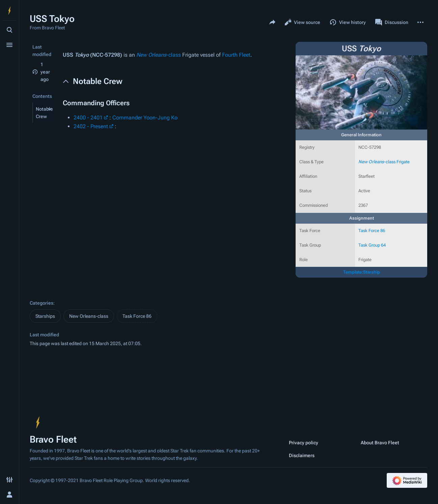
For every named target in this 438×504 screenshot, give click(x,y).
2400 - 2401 (88, 118)
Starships (45, 316)
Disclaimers (302, 455)
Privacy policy (304, 443)
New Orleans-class (89, 316)
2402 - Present (91, 126)
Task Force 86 (372, 231)
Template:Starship (362, 272)
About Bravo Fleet (380, 443)
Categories (42, 303)
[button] (38, 113)
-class (159, 55)
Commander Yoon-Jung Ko (145, 118)
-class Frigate (384, 162)
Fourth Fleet (236, 55)
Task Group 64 (372, 245)
